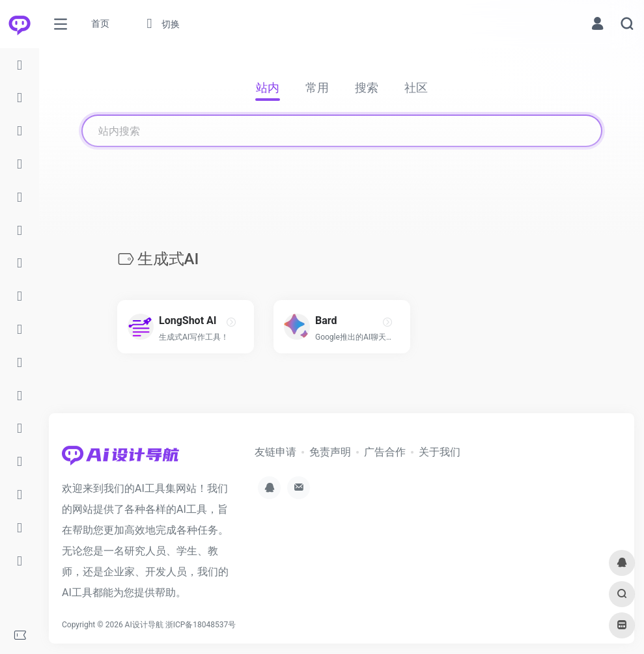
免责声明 (330, 452)
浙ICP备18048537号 (201, 625)
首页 (100, 23)
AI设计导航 (144, 625)
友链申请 (275, 452)
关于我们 (440, 452)
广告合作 (385, 452)
